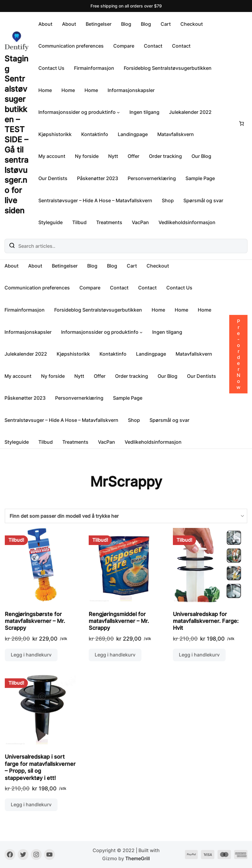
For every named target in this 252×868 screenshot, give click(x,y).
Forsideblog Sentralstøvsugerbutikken (168, 68)
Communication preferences (71, 46)
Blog (126, 24)
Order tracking (165, 156)
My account (52, 156)
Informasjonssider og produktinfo (77, 112)
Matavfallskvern (176, 134)
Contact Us (51, 68)
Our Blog (201, 156)
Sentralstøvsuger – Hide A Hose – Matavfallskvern (95, 200)
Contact (153, 46)
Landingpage (133, 134)
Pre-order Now (238, 354)
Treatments (109, 222)
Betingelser (99, 24)
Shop (168, 200)
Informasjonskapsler (131, 90)
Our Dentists (53, 178)
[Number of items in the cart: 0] (242, 123)
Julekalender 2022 (190, 112)
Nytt (113, 156)
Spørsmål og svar (203, 200)
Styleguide (50, 222)
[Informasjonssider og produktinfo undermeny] (118, 112)
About (45, 24)
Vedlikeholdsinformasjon (187, 222)
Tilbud (79, 222)
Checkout (192, 24)
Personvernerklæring (152, 178)
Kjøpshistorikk (55, 134)
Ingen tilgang (144, 112)
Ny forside (87, 156)
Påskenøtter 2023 (98, 178)
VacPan (140, 222)
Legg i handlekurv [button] (31, 655)
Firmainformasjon (94, 68)
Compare (124, 46)
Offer (133, 156)
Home (45, 90)
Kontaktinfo (95, 134)
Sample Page (200, 178)
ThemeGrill (138, 858)
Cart (166, 24)
